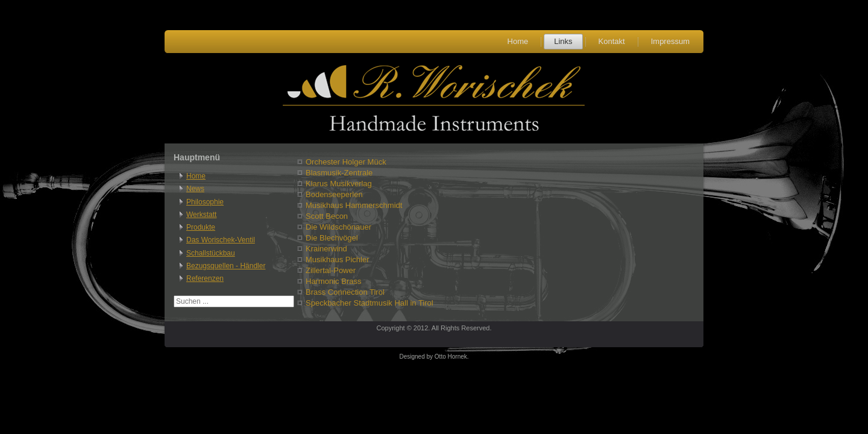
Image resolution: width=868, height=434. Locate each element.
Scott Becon (327, 216)
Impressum (670, 41)
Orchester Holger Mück (346, 162)
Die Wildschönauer (338, 227)
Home (518, 41)
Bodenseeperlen (334, 194)
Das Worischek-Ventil (221, 240)
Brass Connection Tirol (345, 292)
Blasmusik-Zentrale (339, 173)
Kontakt (612, 41)
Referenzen (205, 278)
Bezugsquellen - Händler (226, 266)
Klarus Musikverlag (339, 184)
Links (563, 41)
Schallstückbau (211, 253)
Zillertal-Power (331, 270)
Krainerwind (326, 249)
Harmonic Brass (333, 281)
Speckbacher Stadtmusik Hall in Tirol (370, 303)
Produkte (201, 227)
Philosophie (205, 202)
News (195, 189)
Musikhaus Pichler (338, 259)
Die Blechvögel (332, 238)
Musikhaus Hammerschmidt (354, 205)
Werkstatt (201, 215)
